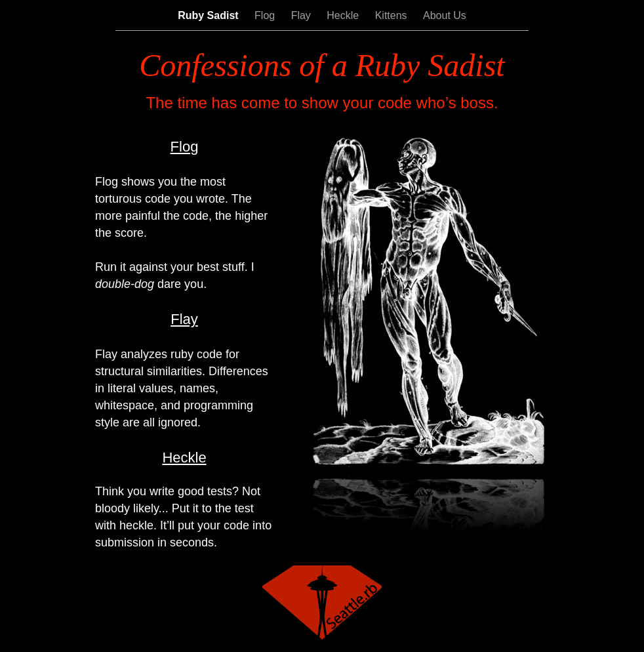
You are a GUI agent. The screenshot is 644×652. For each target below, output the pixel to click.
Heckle (344, 15)
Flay (303, 15)
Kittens (392, 15)
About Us (445, 15)
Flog (266, 15)
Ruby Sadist (210, 15)
